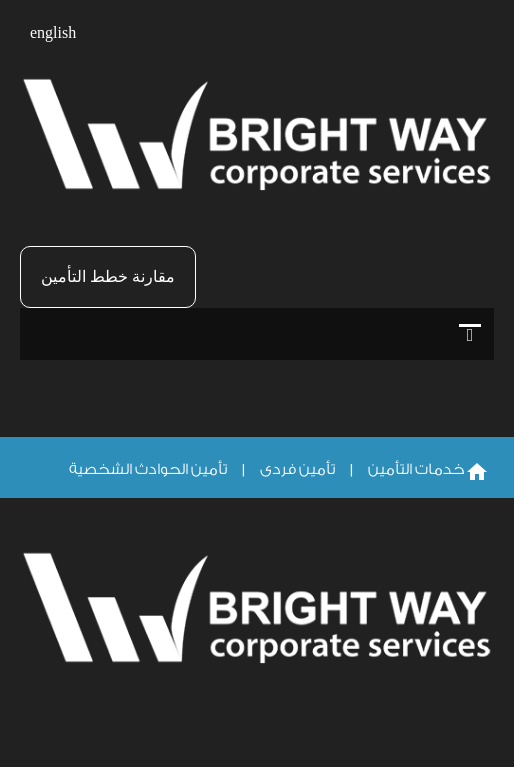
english (53, 33)
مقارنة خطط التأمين (108, 276)
